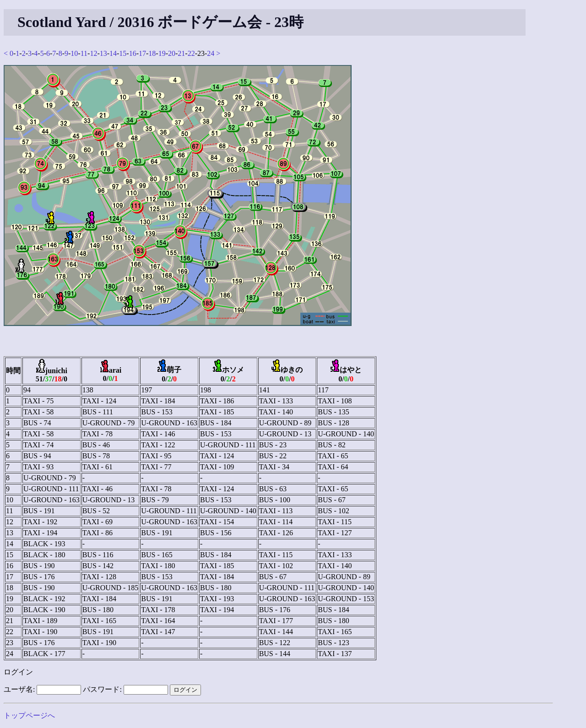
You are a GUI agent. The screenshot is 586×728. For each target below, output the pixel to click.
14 (113, 53)
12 (93, 53)
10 (74, 53)
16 (133, 53)
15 (123, 53)
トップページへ (29, 715)
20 (172, 53)
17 (142, 53)
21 (181, 53)
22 (191, 53)
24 (211, 53)
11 (84, 53)
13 (103, 53)
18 (152, 53)
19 (162, 53)
